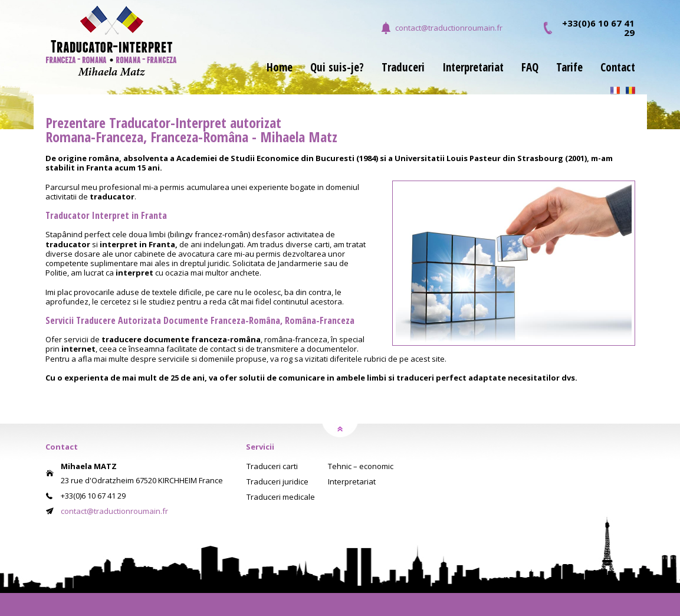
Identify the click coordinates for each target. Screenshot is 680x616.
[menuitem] (271, 74)
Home (280, 69)
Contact (618, 69)
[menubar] (442, 74)
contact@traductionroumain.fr (449, 28)
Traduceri (403, 69)
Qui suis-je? (337, 69)
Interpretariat (473, 69)
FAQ (530, 69)
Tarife (569, 69)
